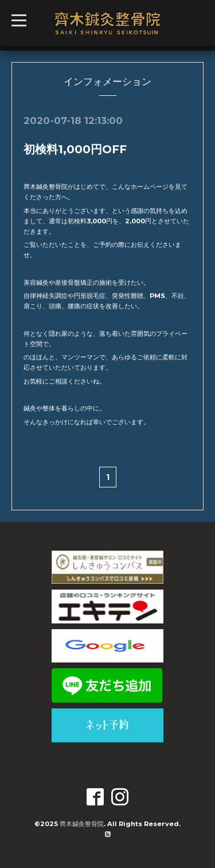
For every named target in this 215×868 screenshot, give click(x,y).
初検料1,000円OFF (75, 149)
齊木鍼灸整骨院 (82, 824)
